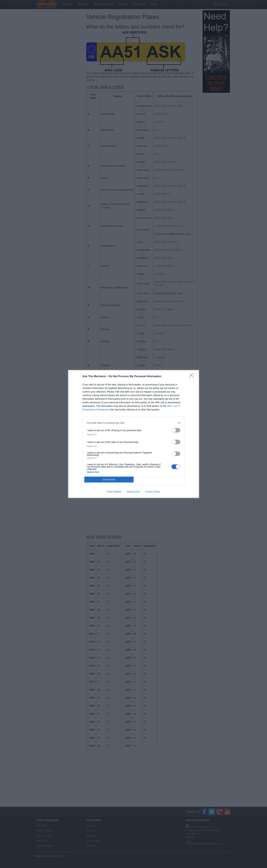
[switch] (176, 430)
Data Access (133, 492)
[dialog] (134, 434)
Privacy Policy (153, 492)
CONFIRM (109, 480)
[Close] (193, 377)
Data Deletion (114, 492)
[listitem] (134, 423)
